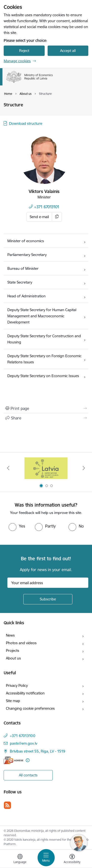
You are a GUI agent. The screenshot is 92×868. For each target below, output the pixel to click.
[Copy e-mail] (57, 217)
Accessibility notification (25, 693)
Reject (24, 51)
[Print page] (46, 408)
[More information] (28, 760)
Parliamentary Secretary (27, 255)
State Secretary (20, 282)
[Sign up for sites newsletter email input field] (48, 583)
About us (13, 658)
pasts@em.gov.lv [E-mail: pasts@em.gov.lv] (24, 743)
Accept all (68, 51)
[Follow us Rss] (7, 805)
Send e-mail (39, 217)
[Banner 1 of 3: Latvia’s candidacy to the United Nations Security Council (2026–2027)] (46, 468)
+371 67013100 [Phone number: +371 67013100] (23, 736)
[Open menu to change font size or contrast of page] (72, 859)
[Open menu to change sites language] (20, 859)
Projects (13, 651)
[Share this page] (46, 418)
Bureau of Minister (23, 268)
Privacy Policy (17, 685)
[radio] (17, 526)
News (10, 635)
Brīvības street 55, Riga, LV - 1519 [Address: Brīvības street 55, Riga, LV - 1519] (38, 751)
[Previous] (8, 468)
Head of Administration (26, 296)
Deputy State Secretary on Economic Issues (43, 376)
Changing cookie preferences (30, 708)
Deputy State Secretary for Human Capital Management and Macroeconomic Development (42, 316)
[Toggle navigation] (46, 858)
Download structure (26, 123)
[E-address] (13, 760)
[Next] (84, 468)
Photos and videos (21, 643)
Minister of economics (26, 241)
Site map (13, 701)
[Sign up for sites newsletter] (48, 599)
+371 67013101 (47, 207)
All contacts (28, 775)
